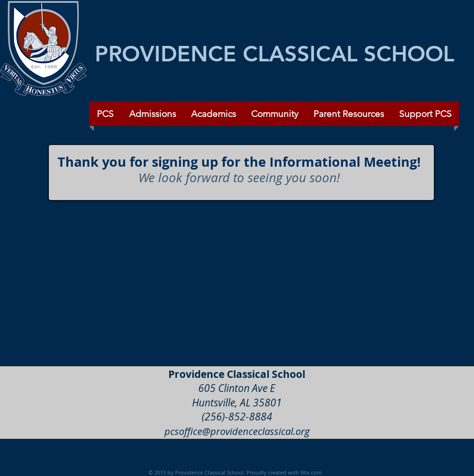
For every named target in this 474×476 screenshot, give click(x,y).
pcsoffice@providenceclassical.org (237, 431)
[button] (274, 114)
